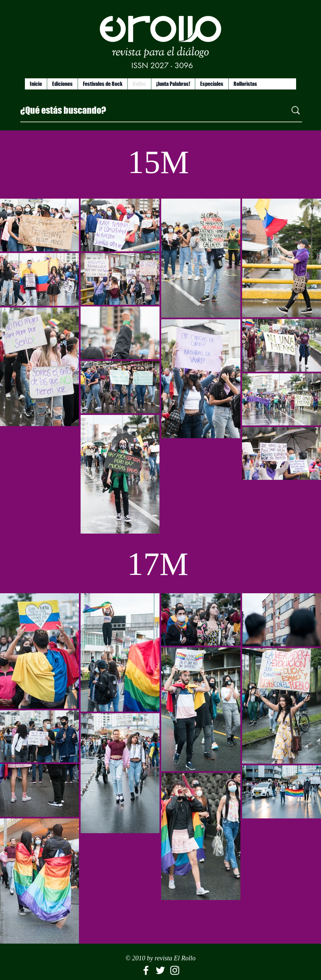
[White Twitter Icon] (160, 970)
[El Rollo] (146, 970)
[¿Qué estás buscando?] (149, 110)
